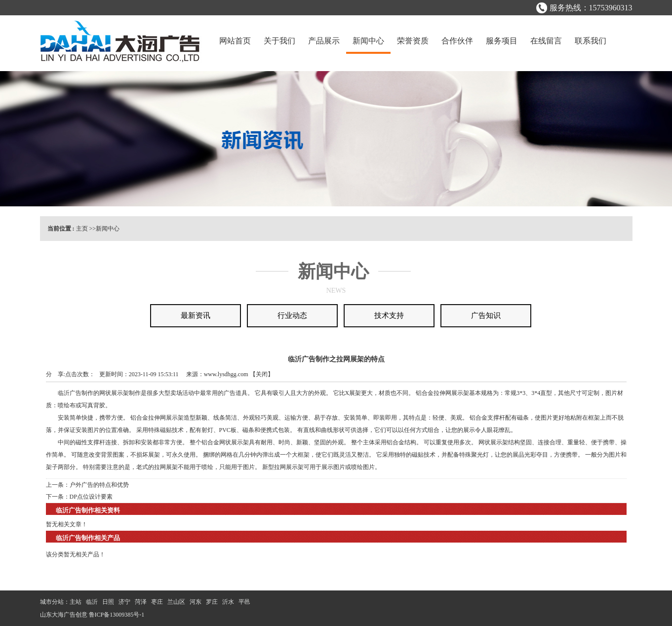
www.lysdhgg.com (226, 374)
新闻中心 (108, 229)
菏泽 (141, 602)
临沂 (92, 602)
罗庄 (212, 602)
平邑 (244, 602)
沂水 (228, 602)
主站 (76, 602)
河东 (196, 602)
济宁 (124, 602)
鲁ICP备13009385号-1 (117, 615)
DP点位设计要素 (91, 497)
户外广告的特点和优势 (99, 485)
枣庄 (157, 602)
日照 (108, 602)
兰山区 (176, 602)
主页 (82, 229)
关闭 (262, 374)
